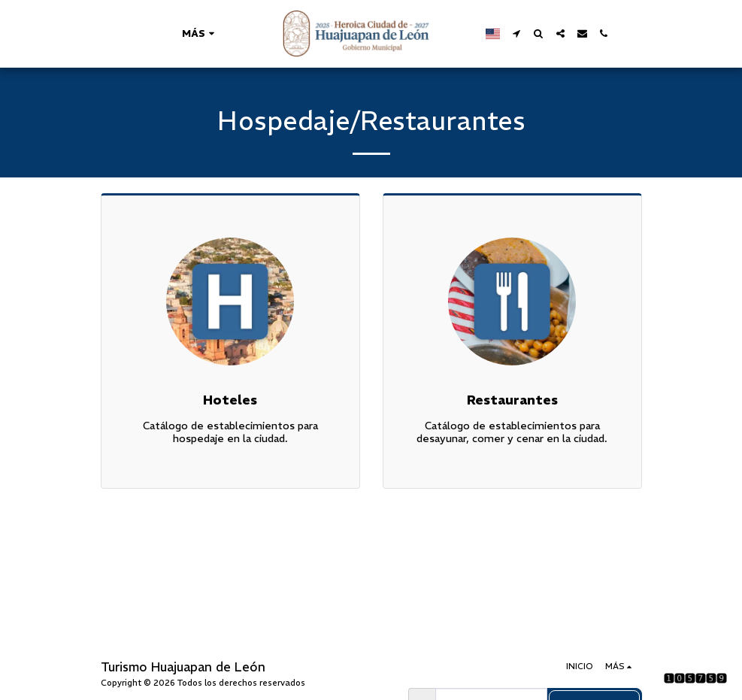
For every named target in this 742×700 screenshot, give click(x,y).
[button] (517, 33)
